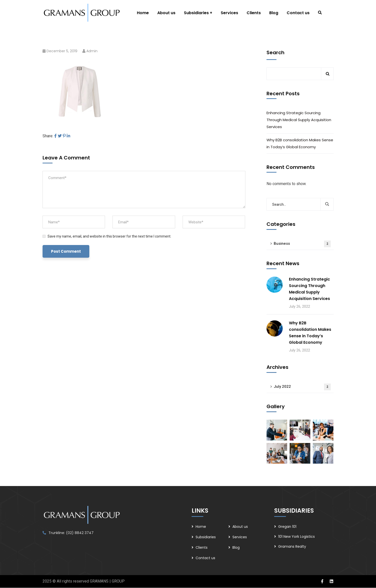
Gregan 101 (287, 527)
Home (201, 527)
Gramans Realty (292, 546)
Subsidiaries (206, 537)
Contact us (205, 558)
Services (240, 537)
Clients (202, 547)
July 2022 (302, 387)
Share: (48, 136)
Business (302, 244)
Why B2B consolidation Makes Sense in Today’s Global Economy (300, 143)
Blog (236, 547)
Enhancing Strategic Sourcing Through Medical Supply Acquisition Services (299, 120)
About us (240, 527)
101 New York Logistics (296, 537)
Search (275, 52)
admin (92, 51)
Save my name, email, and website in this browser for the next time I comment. (109, 236)
